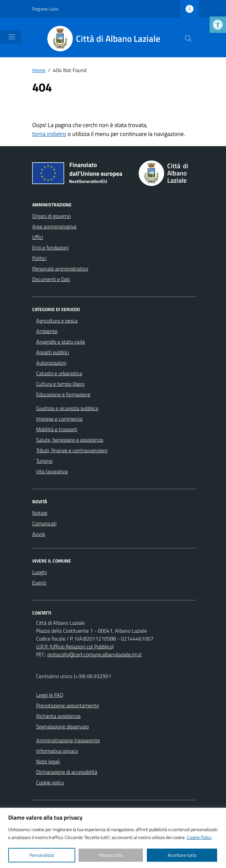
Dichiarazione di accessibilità (67, 772)
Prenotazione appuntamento (68, 705)
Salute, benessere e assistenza (70, 440)
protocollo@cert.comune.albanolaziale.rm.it (94, 654)
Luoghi (39, 572)
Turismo (44, 461)
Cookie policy (50, 782)
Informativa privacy (57, 751)
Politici (39, 258)
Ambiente (47, 331)
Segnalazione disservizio (62, 726)
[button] (218, 25)
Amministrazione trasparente (68, 740)
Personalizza (42, 855)
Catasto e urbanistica (59, 373)
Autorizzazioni (51, 363)
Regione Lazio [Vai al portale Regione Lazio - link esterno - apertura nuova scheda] (45, 9)
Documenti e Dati (51, 279)
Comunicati (44, 523)
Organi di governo (51, 216)
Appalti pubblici (53, 352)
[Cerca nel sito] (188, 39)
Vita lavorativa (52, 471)
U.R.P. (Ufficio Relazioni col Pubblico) (75, 646)
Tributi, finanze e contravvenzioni (72, 450)
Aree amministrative (54, 226)
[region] (113, 838)
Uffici (38, 237)
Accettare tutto (182, 855)
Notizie (40, 513)
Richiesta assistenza (58, 716)
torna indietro (49, 134)
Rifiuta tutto (111, 855)
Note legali (48, 761)
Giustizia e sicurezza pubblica (67, 408)
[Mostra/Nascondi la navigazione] (12, 37)
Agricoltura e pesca (57, 321)
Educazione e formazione (63, 394)
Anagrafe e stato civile (61, 342)
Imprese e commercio (59, 419)
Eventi (39, 583)
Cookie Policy (199, 837)
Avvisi (39, 534)
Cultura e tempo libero (60, 384)
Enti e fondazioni (50, 248)
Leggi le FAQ (50, 695)
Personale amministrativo (60, 269)
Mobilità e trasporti (57, 429)
